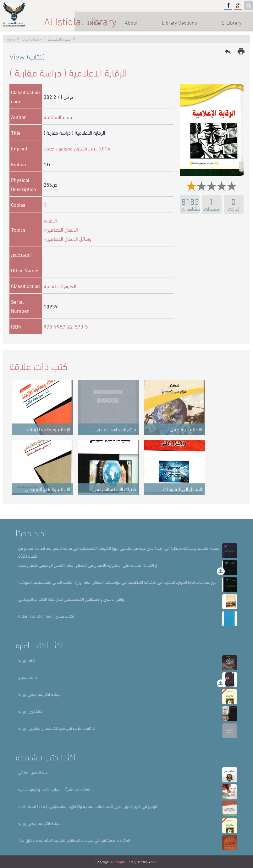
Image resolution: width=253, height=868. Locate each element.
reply (228, 51)
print (241, 51)
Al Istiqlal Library (124, 862)
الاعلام (50, 220)
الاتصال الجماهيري (61, 229)
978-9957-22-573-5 (66, 326)
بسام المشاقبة (58, 117)
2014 (105, 148)
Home (55, 19)
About (93, 19)
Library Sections (143, 19)
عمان (48, 148)
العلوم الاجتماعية (60, 286)
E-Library (196, 19)
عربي (236, 19)
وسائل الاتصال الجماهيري (68, 238)
